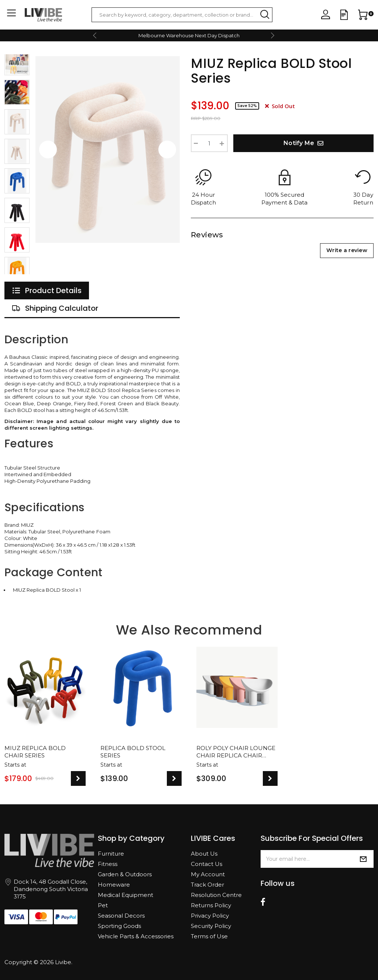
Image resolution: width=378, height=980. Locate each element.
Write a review (347, 250)
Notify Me (303, 143)
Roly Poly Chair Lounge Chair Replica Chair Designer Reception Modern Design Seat (236, 752)
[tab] (47, 290)
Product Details (47, 290)
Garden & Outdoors (125, 874)
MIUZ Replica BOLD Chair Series (35, 752)
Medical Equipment (126, 895)
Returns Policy (211, 905)
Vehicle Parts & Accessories (136, 936)
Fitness (108, 864)
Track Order (207, 885)
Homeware (114, 885)
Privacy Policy (210, 916)
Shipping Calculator (55, 308)
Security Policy (211, 926)
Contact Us (207, 864)
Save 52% (247, 106)
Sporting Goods (119, 926)
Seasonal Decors (121, 916)
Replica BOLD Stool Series (133, 752)
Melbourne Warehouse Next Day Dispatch (189, 35)
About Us (204, 854)
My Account (208, 874)
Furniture (111, 854)
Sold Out (280, 106)
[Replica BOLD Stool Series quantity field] (209, 143)
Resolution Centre (216, 895)
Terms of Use (209, 936)
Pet (103, 905)
